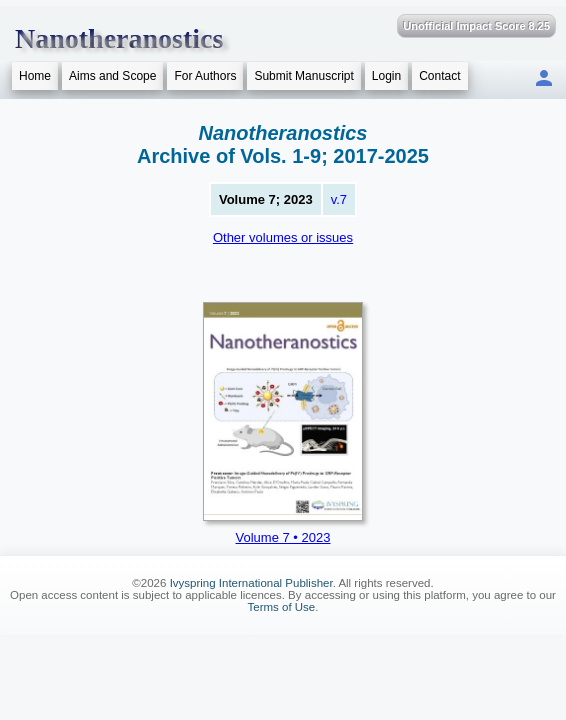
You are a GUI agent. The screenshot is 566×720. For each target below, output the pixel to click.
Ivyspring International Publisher (251, 583)
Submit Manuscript (303, 76)
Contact (439, 76)
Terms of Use (282, 607)
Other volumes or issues (283, 237)
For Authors (205, 76)
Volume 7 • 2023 (283, 537)
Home (35, 76)
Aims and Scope (112, 76)
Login (386, 76)
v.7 (339, 199)
